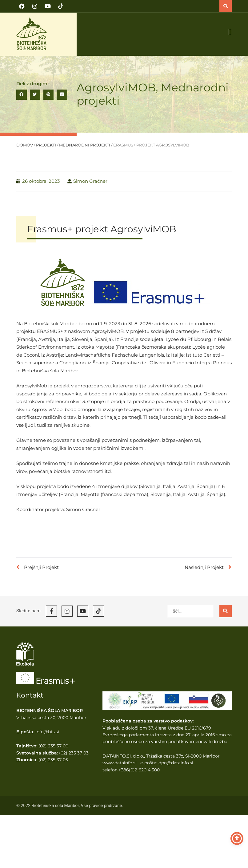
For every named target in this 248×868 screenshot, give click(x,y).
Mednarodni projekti (85, 145)
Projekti (46, 145)
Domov (25, 145)
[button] (226, 6)
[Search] (226, 611)
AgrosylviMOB (116, 87)
